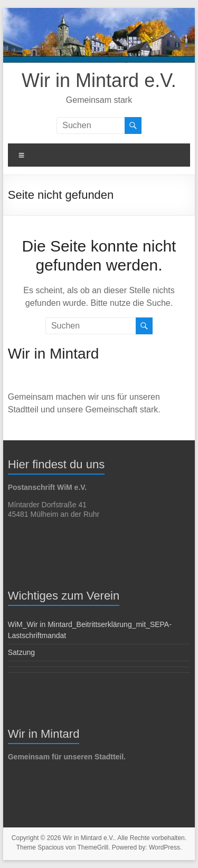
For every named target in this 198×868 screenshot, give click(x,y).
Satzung (21, 652)
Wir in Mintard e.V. (99, 80)
